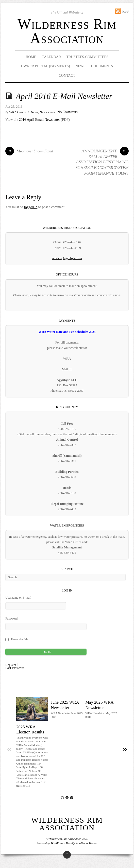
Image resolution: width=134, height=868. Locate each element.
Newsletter (47, 112)
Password (11, 619)
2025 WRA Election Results (30, 729)
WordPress (57, 843)
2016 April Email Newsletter (39, 120)
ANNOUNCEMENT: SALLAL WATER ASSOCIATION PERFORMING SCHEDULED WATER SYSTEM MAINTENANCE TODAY (102, 162)
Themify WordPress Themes (82, 843)
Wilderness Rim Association (67, 31)
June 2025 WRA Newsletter (65, 705)
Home (31, 57)
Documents (102, 66)
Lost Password (15, 668)
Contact (67, 76)
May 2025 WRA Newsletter (99, 705)
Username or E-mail (18, 598)
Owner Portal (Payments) (46, 66)
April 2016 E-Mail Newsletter (64, 96)
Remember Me (20, 639)
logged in (31, 207)
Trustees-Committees (87, 57)
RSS (125, 11)
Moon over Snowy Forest (29, 152)
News (80, 66)
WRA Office (17, 112)
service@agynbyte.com (67, 258)
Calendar (51, 57)
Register (11, 665)
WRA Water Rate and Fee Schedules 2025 (67, 332)
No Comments (68, 112)
